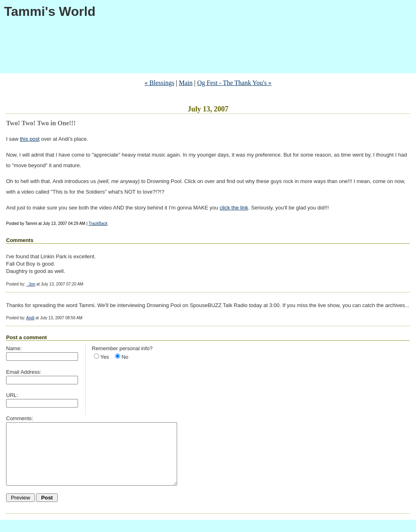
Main (186, 83)
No (125, 357)
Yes (105, 357)
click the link (234, 208)
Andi (30, 318)
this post (30, 139)
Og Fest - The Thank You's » (234, 83)
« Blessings (159, 83)
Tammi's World (50, 11)
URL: (12, 395)
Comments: (19, 418)
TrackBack (98, 223)
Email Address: (24, 372)
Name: (14, 348)
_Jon (31, 284)
